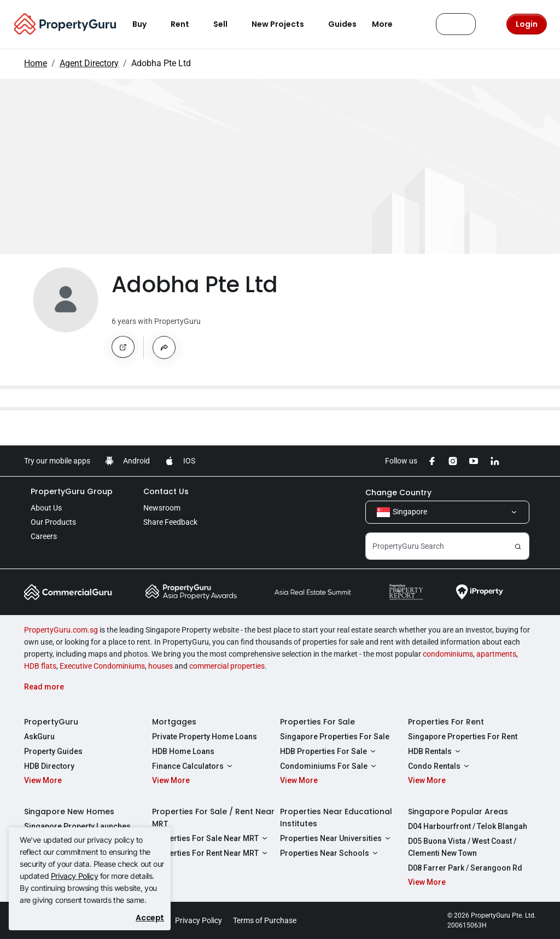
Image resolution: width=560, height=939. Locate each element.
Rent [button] (186, 24)
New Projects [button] (284, 24)
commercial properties (227, 666)
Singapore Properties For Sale (335, 737)
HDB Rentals (436, 751)
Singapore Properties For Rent (463, 737)
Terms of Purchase (265, 920)
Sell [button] (227, 24)
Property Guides (53, 751)
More (389, 24)
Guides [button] (342, 24)
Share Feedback (170, 522)
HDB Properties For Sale (329, 751)
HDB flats (40, 666)
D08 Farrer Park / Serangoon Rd (465, 868)
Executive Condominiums (102, 666)
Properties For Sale (317, 722)
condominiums (448, 654)
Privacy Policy (74, 876)
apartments (496, 654)
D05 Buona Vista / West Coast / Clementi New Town (462, 847)
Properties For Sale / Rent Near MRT (213, 818)
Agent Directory (89, 63)
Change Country (398, 492)
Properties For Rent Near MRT (211, 853)
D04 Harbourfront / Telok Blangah (468, 826)
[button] (123, 347)
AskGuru (39, 737)
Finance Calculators (194, 766)
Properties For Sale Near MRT (211, 838)
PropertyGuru (51, 722)
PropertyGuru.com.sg (61, 630)
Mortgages (174, 722)
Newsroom (162, 508)
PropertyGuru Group (72, 491)
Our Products (53, 522)
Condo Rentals (440, 766)
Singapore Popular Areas (458, 812)
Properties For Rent (446, 722)
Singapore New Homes (69, 812)
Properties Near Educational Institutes (336, 818)
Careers (44, 536)
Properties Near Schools (330, 853)
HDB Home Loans (183, 751)
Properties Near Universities (337, 838)
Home (36, 63)
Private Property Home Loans (205, 737)
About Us (46, 508)
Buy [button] (146, 24)
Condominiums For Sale (329, 766)
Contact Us (166, 491)
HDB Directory (49, 766)
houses (161, 666)
